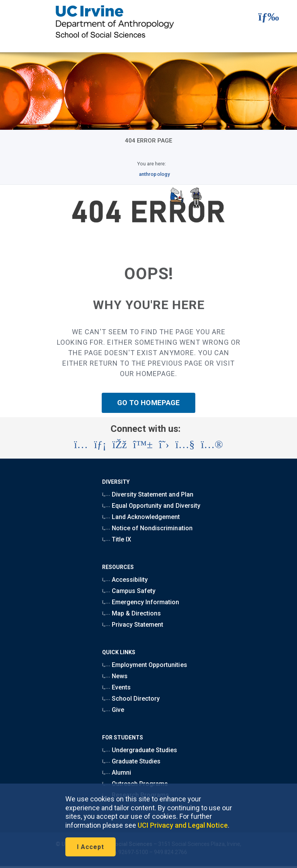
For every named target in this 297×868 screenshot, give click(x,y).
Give (113, 710)
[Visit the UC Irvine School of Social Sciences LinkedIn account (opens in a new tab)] (100, 445)
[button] (261, 18)
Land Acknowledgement (141, 517)
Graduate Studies (131, 761)
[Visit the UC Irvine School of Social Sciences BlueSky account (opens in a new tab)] (143, 445)
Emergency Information (141, 602)
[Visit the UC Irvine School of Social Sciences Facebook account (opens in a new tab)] (120, 445)
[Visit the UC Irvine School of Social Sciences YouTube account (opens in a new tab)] (185, 445)
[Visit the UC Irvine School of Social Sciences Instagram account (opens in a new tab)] (81, 445)
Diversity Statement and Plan (148, 494)
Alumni (117, 773)
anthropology (154, 174)
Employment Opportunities (145, 665)
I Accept (90, 847)
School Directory (131, 699)
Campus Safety (129, 591)
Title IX (117, 539)
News (115, 676)
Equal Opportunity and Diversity (151, 506)
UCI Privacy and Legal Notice (183, 825)
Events (116, 687)
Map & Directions (131, 613)
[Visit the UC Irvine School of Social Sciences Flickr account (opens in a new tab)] (212, 445)
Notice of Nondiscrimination (147, 528)
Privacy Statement (133, 625)
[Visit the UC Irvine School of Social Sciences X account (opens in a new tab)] (164, 445)
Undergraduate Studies (140, 750)
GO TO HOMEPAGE (148, 403)
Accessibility (125, 580)
